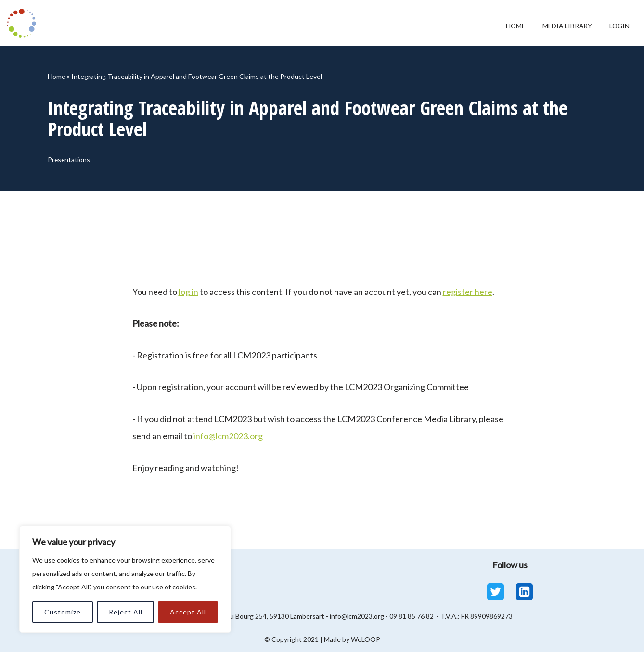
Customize (63, 612)
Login (617, 26)
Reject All (126, 612)
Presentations (72, 161)
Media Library (558, 26)
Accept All (188, 612)
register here (468, 292)
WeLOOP (366, 639)
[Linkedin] (524, 592)
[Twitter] (496, 592)
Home (498, 26)
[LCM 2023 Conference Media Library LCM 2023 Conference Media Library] (24, 23)
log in (188, 292)
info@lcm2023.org (228, 436)
